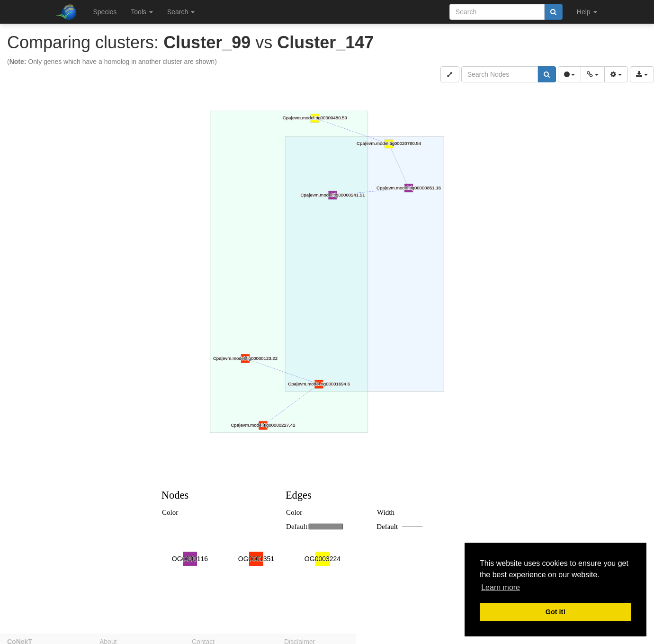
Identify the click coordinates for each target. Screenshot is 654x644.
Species (105, 12)
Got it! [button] (555, 612)
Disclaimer (300, 640)
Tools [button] (142, 12)
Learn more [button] (501, 587)
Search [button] (181, 12)
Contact (203, 640)
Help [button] (587, 12)
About (108, 640)
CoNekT (20, 640)
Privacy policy (397, 640)
